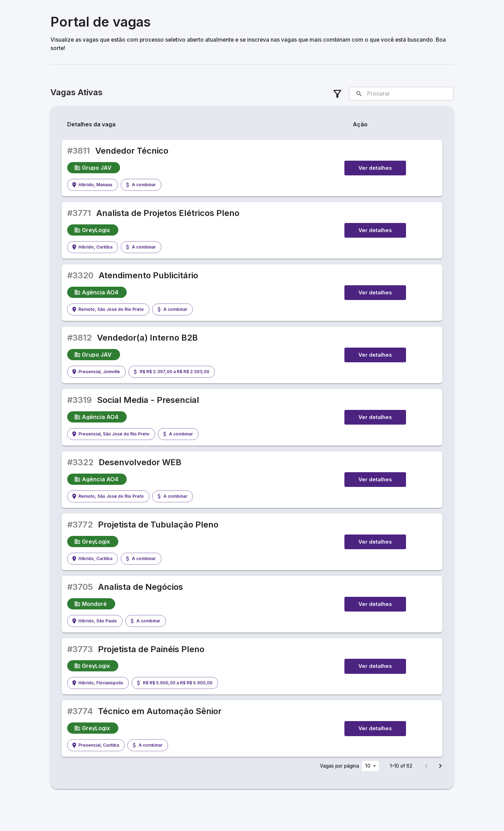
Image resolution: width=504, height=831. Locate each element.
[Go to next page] (440, 766)
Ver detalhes (375, 168)
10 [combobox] (368, 766)
